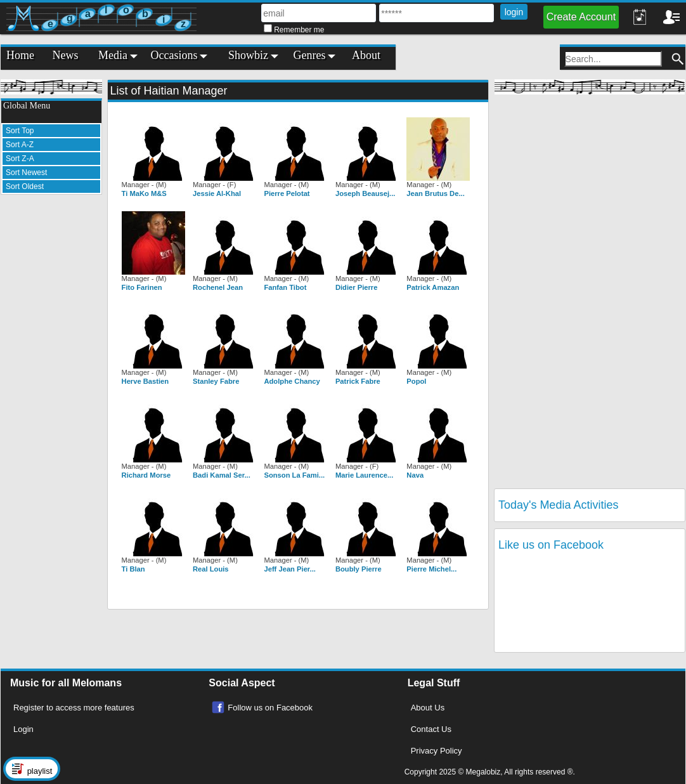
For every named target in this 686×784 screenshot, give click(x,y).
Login (23, 729)
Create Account (581, 17)
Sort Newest (26, 173)
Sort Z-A (20, 159)
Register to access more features (74, 708)
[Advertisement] (51, 395)
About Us (428, 708)
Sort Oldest (25, 186)
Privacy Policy (437, 751)
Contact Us (431, 729)
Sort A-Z (20, 145)
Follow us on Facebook (270, 708)
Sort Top (20, 131)
